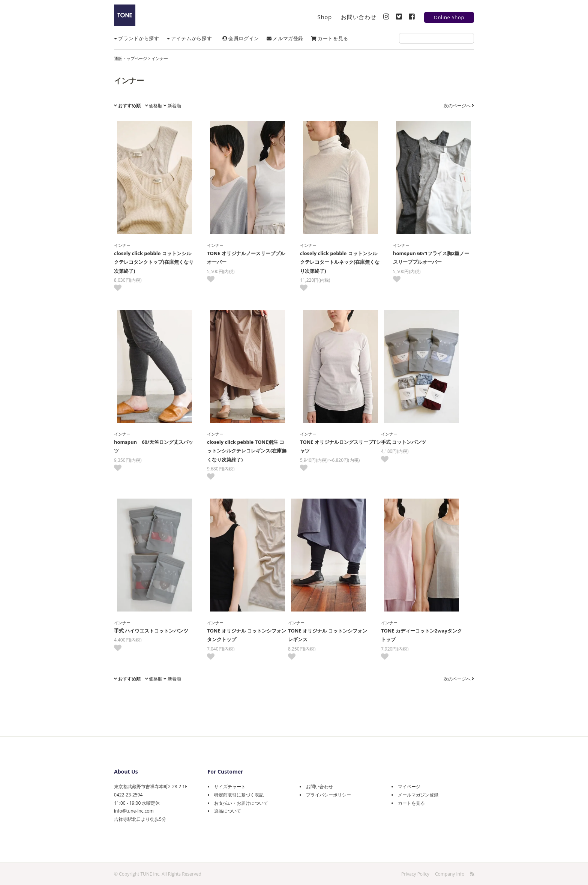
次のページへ (459, 106)
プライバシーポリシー (328, 795)
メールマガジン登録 (418, 795)
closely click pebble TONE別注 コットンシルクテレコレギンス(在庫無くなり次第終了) (247, 451)
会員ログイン (241, 38)
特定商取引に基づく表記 (239, 795)
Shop (325, 17)
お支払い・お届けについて (241, 803)
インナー (160, 58)
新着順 (172, 106)
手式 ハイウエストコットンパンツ (151, 631)
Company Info (450, 874)
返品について (228, 811)
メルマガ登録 (285, 38)
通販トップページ (130, 58)
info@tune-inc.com (134, 811)
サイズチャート (230, 787)
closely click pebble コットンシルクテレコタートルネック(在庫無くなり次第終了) (340, 262)
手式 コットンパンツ (409, 442)
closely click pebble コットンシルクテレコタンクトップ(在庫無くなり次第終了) (154, 262)
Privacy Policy (415, 874)
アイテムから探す (190, 38)
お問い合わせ (358, 17)
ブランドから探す (137, 38)
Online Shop (449, 17)
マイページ (409, 787)
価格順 (154, 106)
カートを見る (330, 38)
